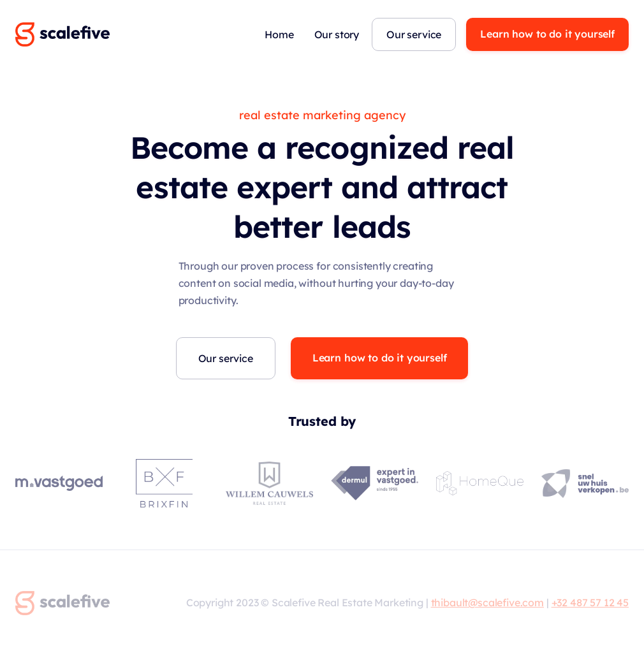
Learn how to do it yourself (547, 34)
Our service (414, 34)
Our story (337, 34)
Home (279, 34)
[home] (62, 34)
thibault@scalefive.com (487, 602)
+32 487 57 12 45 (590, 602)
